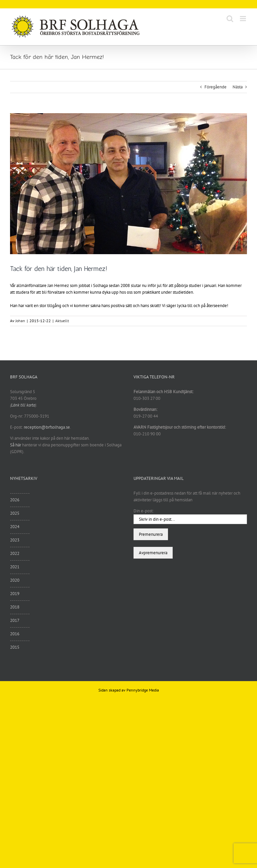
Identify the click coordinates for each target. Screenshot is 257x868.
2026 (15, 500)
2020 (15, 580)
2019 (15, 594)
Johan (20, 321)
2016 (15, 634)
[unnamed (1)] (128, 184)
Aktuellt (62, 321)
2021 (15, 567)
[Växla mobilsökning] (230, 19)
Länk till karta (23, 405)
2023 (15, 540)
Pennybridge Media (143, 690)
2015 (15, 647)
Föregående (216, 87)
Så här (16, 445)
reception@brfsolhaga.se (47, 427)
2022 (15, 553)
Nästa (238, 87)
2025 (15, 513)
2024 (15, 527)
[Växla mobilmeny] (243, 19)
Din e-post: (144, 511)
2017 (15, 620)
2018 (15, 607)
